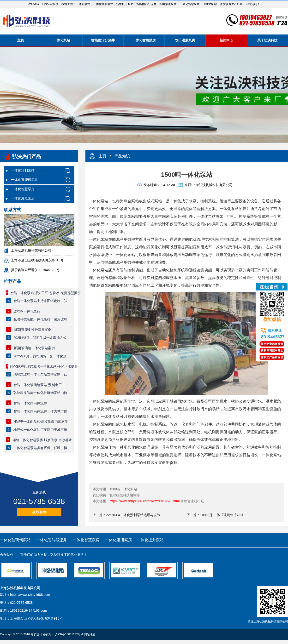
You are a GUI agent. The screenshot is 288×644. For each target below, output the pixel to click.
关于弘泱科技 (267, 40)
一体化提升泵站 (150, 540)
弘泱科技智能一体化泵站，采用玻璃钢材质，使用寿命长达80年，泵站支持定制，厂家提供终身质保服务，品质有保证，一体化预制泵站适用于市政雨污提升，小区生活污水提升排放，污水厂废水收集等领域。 (43, 319)
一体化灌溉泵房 (23, 198)
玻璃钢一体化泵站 (27, 311)
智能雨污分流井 (103, 40)
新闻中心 (226, 40)
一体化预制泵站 (23, 170)
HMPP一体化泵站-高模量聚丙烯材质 (41, 422)
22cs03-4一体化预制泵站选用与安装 (133, 515)
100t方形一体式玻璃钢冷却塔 (222, 515)
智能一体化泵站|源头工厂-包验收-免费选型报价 (45, 293)
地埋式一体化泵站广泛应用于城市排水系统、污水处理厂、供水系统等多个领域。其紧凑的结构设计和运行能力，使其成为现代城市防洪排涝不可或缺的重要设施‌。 (43, 430)
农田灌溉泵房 (185, 40)
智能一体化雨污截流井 (30, 403)
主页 (21, 40)
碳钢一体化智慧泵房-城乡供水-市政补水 (42, 440)
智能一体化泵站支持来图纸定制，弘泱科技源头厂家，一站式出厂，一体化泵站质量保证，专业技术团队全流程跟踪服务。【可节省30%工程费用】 (43, 301)
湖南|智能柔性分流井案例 (32, 330)
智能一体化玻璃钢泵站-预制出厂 (38, 385)
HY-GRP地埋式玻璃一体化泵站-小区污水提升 (44, 366)
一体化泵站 (62, 40)
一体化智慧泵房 (144, 40)
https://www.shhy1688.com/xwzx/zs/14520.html (145, 501)
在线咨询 (39, 512)
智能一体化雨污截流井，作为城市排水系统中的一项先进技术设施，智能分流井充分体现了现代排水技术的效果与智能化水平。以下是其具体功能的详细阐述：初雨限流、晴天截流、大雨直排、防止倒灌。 (43, 411)
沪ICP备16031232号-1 (69, 634)
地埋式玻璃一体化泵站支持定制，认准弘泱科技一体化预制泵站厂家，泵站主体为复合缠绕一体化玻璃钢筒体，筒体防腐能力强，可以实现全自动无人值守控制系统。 (43, 374)
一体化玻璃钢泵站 (15, 540)
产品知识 (122, 156)
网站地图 (90, 634)
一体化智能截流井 (24, 180)
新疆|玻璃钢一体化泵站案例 (34, 348)
